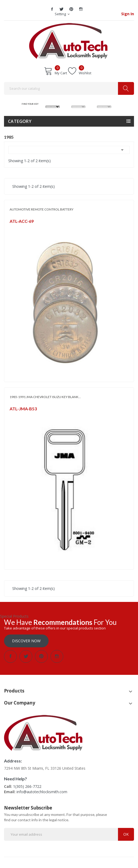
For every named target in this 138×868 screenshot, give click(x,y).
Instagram (81, 9)
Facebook (52, 9)
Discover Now (26, 641)
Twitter (62, 9)
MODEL (78, 100)
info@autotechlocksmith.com (42, 792)
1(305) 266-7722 (27, 786)
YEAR (104, 100)
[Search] (69, 88)
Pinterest (71, 9)
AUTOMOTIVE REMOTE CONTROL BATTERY (42, 209)
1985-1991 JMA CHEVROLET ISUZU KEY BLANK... (45, 397)
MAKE (53, 100)
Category (20, 121)
